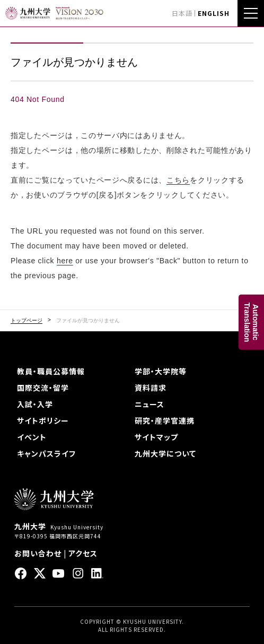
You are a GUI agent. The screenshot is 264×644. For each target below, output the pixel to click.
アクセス (83, 553)
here (65, 261)
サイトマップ (156, 437)
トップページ (27, 321)
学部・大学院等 (161, 371)
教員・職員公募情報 (51, 371)
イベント (32, 437)
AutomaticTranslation (251, 322)
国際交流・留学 (43, 388)
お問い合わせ (38, 553)
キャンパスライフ (46, 453)
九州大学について (165, 453)
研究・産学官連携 (165, 420)
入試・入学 (35, 404)
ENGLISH (214, 13)
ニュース (149, 404)
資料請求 (151, 388)
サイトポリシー (43, 420)
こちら (178, 180)
